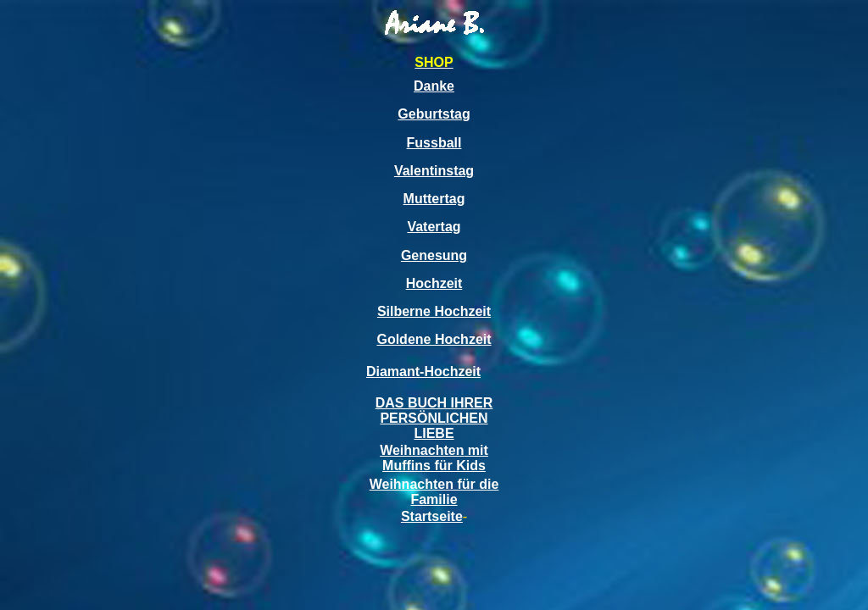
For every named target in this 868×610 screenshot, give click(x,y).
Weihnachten (422, 450)
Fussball (434, 143)
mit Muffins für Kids (435, 458)
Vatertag (434, 227)
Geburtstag (434, 114)
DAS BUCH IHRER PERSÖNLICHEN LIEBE (434, 418)
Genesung (434, 255)
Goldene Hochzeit (434, 339)
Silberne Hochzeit (434, 311)
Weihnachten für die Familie (434, 492)
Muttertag (434, 199)
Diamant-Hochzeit (423, 372)
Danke (434, 86)
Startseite (432, 516)
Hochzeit (434, 283)
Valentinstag (434, 171)
